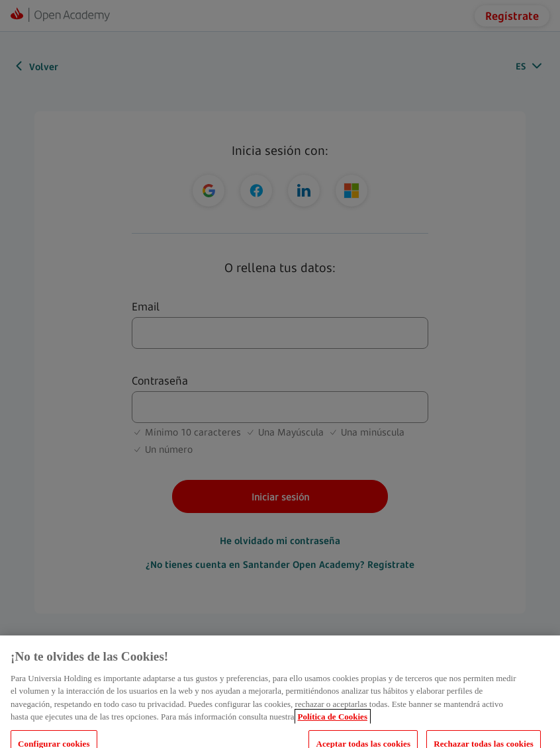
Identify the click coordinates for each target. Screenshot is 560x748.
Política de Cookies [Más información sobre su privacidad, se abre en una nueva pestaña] (333, 723)
